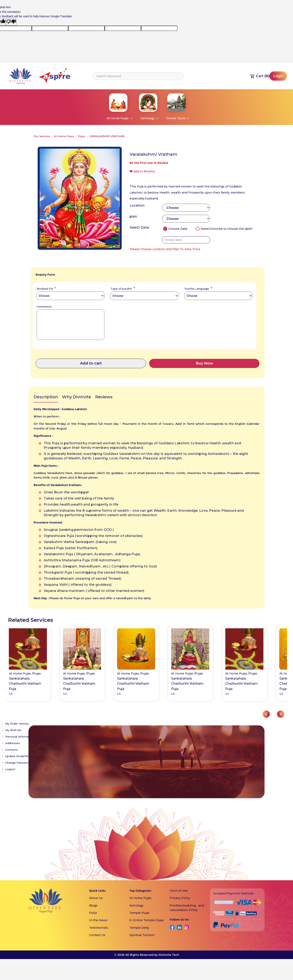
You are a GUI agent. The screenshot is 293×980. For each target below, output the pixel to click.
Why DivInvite (77, 397)
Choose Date (175, 229)
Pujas (82, 136)
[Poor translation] (11, 22)
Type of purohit (122, 288)
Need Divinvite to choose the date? (224, 229)
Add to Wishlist (142, 171)
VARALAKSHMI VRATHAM (107, 136)
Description (46, 397)
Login (278, 76)
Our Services (42, 136)
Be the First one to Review (149, 163)
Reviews (104, 397)
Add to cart (91, 363)
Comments (44, 306)
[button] (266, 714)
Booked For (46, 288)
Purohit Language (198, 288)
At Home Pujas (64, 136)
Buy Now (204, 363)
